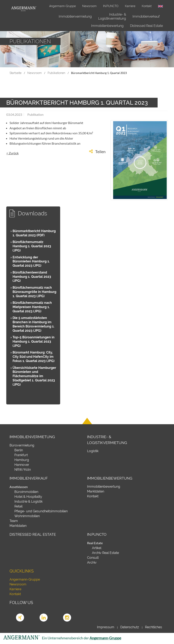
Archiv (92, 562)
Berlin (19, 450)
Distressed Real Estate (146, 26)
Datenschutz (130, 627)
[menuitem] (75, 17)
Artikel (97, 548)
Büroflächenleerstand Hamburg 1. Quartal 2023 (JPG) (32, 277)
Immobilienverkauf (146, 16)
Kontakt (147, 6)
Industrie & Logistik (28, 501)
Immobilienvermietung (75, 16)
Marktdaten (18, 526)
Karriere (130, 6)
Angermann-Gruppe (62, 6)
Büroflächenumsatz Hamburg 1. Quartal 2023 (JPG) (32, 246)
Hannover (22, 465)
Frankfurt (21, 455)
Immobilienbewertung (107, 26)
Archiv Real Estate (105, 553)
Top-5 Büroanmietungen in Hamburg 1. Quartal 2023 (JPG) (34, 341)
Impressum (106, 627)
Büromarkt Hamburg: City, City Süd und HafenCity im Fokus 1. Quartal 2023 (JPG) (34, 357)
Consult (93, 558)
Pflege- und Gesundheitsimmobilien (41, 511)
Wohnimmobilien (27, 516)
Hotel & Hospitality (28, 497)
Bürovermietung (22, 445)
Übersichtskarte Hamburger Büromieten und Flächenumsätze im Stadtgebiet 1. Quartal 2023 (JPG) (34, 376)
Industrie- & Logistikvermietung (112, 16)
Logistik (93, 451)
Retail (18, 506)
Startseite (15, 73)
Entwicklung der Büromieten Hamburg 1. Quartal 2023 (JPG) (31, 261)
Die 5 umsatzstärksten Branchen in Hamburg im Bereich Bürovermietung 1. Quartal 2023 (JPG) (34, 324)
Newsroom (89, 6)
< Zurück (12, 153)
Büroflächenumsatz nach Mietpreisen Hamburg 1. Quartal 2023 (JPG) (32, 307)
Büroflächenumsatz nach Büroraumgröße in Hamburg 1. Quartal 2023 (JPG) (34, 292)
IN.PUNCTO (111, 6)
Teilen (100, 152)
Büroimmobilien (26, 492)
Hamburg (22, 460)
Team (14, 521)
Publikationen (56, 73)
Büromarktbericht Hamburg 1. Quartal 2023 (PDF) (34, 233)
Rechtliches (154, 627)
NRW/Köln (23, 470)
